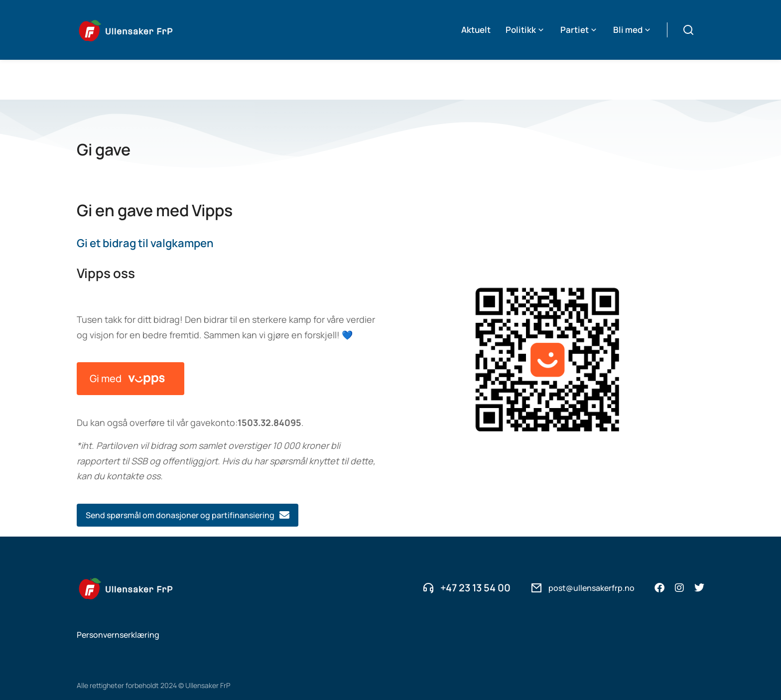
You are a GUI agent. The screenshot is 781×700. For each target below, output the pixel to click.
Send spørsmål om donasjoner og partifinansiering (188, 475)
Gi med (130, 339)
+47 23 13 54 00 (475, 548)
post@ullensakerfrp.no (591, 548)
